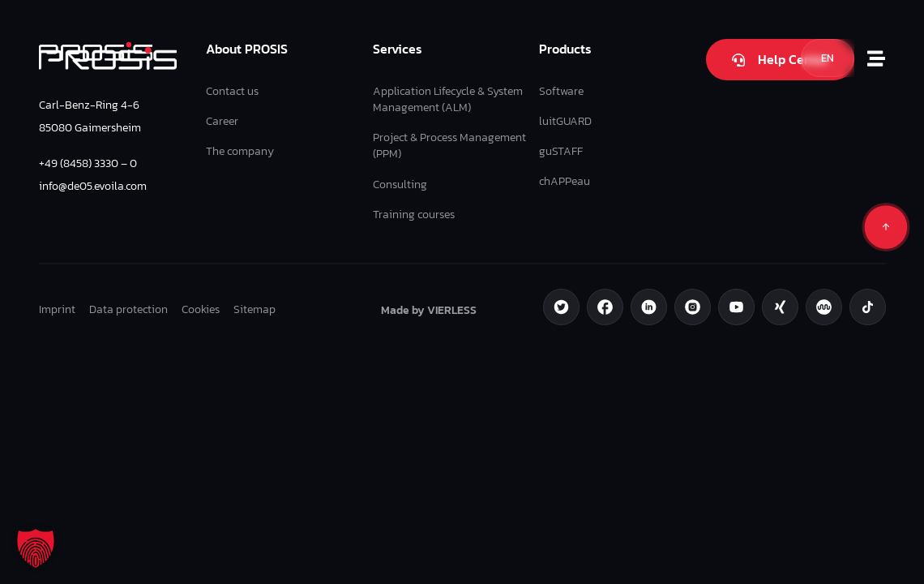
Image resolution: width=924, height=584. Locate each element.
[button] (36, 548)
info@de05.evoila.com (93, 186)
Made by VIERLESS (429, 310)
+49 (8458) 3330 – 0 (88, 163)
